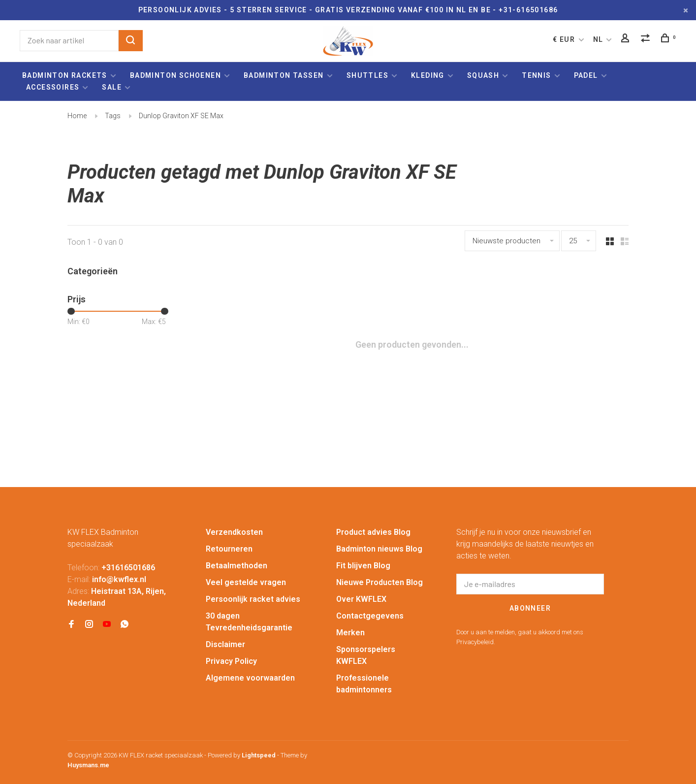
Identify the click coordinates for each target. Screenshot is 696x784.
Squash (483, 75)
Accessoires (53, 87)
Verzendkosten (234, 532)
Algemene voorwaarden (250, 678)
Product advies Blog (373, 532)
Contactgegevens (370, 616)
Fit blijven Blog (363, 566)
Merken (350, 633)
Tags (113, 116)
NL (598, 39)
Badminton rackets (65, 75)
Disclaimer (225, 644)
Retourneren (229, 549)
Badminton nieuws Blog (379, 549)
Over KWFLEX (361, 599)
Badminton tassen (285, 75)
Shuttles (367, 75)
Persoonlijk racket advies (253, 599)
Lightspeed (259, 755)
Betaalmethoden (237, 566)
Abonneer (530, 608)
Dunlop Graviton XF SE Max (181, 116)
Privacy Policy (231, 661)
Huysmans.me (88, 765)
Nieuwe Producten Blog (380, 582)
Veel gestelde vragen (246, 582)
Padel (586, 75)
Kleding (428, 75)
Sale (112, 87)
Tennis (536, 75)
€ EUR (565, 39)
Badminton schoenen (175, 75)
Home (77, 116)
